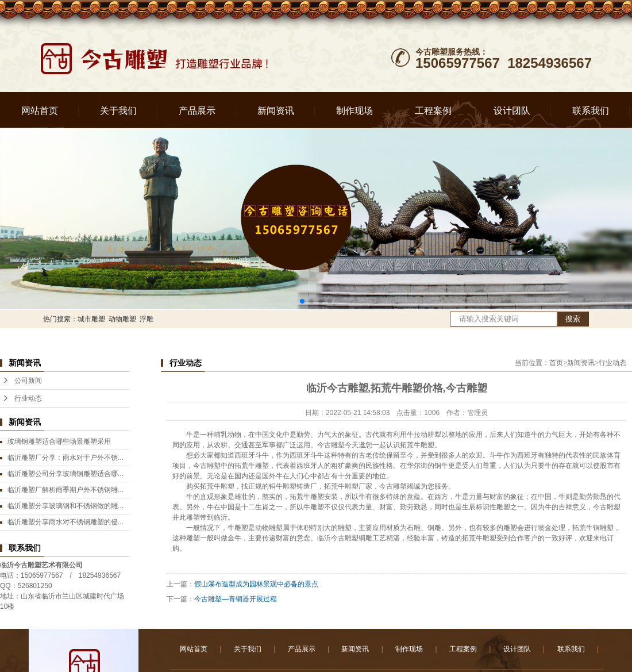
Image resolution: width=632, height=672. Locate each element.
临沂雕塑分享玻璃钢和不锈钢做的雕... (65, 506)
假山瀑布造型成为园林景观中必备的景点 (256, 584)
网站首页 (40, 111)
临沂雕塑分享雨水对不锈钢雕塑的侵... (65, 522)
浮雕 (147, 319)
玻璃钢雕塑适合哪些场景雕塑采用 (59, 441)
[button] (302, 301)
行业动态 (28, 398)
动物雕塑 (122, 319)
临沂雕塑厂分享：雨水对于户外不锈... (65, 458)
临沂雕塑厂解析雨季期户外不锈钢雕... (65, 490)
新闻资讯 (276, 111)
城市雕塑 (91, 319)
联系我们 (591, 111)
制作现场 (354, 111)
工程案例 (433, 111)
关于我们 (118, 111)
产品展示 (197, 111)
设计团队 (512, 111)
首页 (556, 363)
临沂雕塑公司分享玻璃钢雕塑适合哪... (65, 474)
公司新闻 (28, 381)
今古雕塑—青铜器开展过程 (236, 599)
